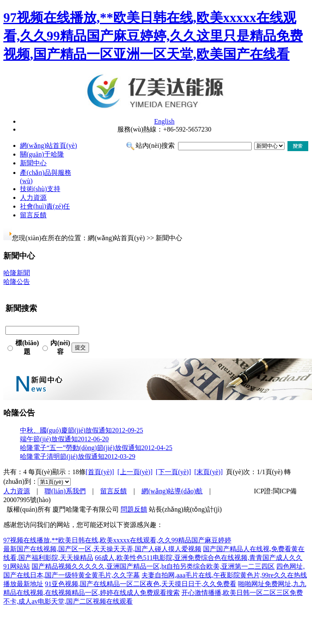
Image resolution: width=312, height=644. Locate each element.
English (165, 121)
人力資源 (33, 198)
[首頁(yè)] (100, 472)
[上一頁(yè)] (135, 472)
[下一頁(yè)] (173, 472)
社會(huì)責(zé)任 (45, 206)
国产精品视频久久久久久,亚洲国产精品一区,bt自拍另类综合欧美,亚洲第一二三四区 (153, 566)
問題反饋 (134, 509)
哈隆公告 (17, 282)
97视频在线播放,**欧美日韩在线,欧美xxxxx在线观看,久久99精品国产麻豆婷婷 (117, 540)
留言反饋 (33, 215)
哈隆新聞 (17, 273)
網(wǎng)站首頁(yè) (48, 145)
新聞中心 (33, 163)
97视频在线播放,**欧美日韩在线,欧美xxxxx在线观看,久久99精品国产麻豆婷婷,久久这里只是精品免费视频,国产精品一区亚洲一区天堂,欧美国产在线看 (153, 36)
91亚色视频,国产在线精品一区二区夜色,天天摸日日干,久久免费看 (141, 584)
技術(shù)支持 (40, 189)
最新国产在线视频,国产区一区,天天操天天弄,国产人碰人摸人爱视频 (102, 549)
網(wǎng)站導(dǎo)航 (172, 491)
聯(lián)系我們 (65, 491)
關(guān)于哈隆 (42, 154)
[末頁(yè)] (208, 472)
